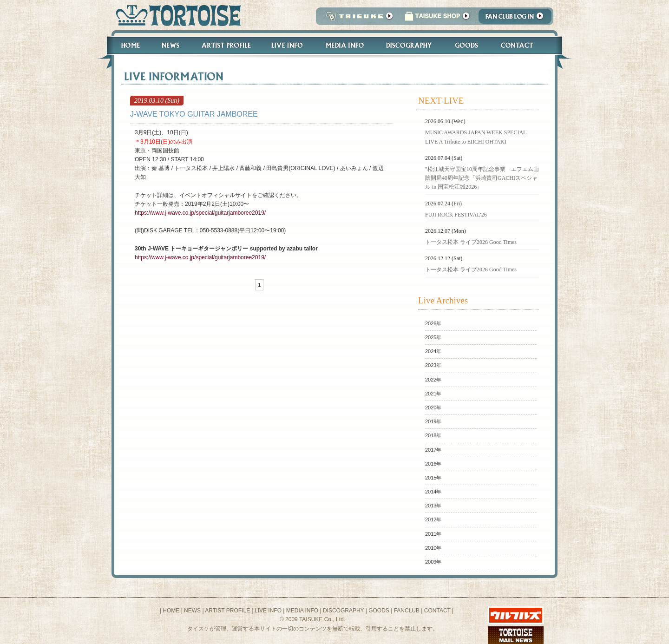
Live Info (287, 45)
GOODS (379, 611)
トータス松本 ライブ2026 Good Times (471, 242)
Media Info (345, 45)
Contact (522, 45)
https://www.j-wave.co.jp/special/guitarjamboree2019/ (200, 213)
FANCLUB (407, 611)
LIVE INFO (268, 611)
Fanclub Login (517, 19)
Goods (468, 45)
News (170, 45)
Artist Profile (225, 45)
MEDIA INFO (302, 611)
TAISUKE (357, 19)
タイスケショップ (437, 19)
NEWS (192, 611)
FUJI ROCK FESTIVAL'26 (456, 215)
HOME (171, 611)
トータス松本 (175, 15)
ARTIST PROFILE (227, 611)
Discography (409, 45)
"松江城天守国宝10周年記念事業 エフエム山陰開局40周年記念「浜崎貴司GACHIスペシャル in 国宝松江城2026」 (482, 178)
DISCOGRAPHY (343, 611)
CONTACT (437, 611)
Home (126, 45)
